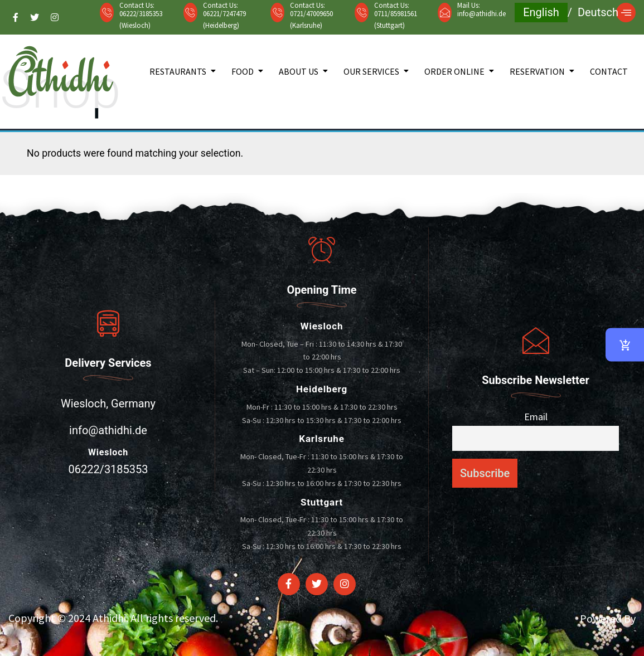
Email (536, 417)
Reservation (537, 71)
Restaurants (178, 71)
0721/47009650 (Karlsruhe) (311, 20)
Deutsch (598, 12)
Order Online (454, 71)
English (541, 12)
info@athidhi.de (481, 14)
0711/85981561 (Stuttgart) (396, 20)
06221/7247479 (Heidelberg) (224, 20)
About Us (299, 71)
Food (243, 71)
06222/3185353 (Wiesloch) (141, 20)
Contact (609, 71)
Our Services (371, 71)
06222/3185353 (108, 469)
